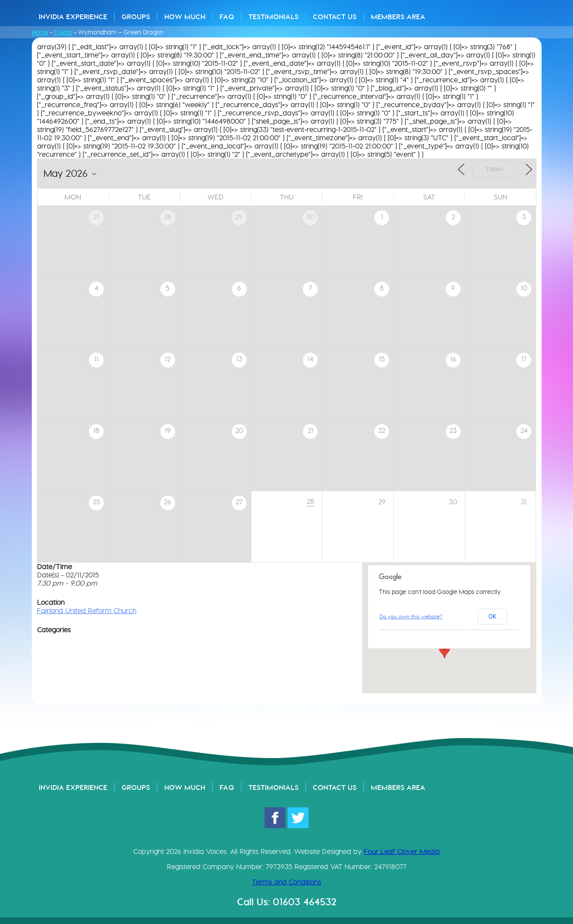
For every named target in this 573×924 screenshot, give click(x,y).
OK (492, 617)
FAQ (227, 17)
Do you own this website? (411, 616)
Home (40, 32)
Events (63, 32)
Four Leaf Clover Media (402, 851)
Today (495, 169)
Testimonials (273, 17)
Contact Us (335, 17)
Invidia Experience (73, 17)
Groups (136, 17)
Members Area (398, 17)
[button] (444, 650)
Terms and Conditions (286, 882)
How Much (185, 17)
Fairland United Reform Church (87, 611)
